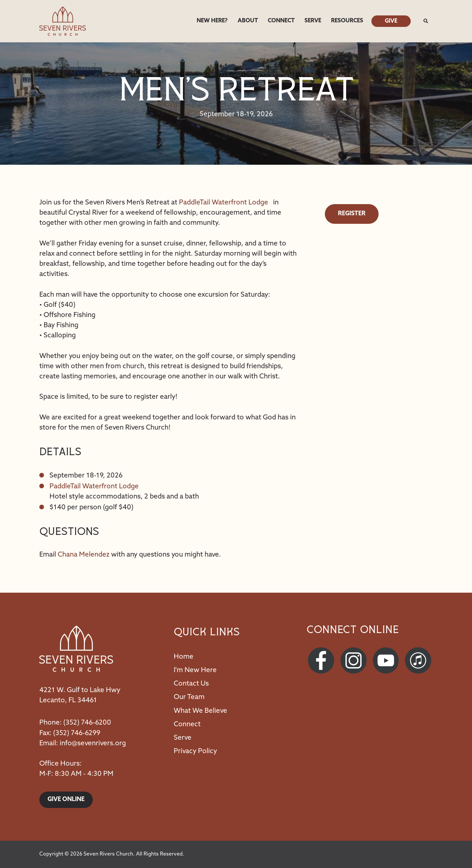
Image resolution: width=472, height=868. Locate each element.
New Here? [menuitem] (212, 21)
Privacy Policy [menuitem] (195, 751)
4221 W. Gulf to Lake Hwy (80, 690)
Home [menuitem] (184, 657)
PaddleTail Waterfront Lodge (224, 203)
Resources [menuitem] (347, 21)
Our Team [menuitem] (189, 697)
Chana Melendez (84, 555)
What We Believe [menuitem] (200, 711)
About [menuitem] (248, 21)
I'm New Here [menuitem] (195, 670)
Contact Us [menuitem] (191, 684)
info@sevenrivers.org (93, 743)
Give (391, 21)
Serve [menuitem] (313, 21)
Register (352, 214)
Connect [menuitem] (281, 21)
